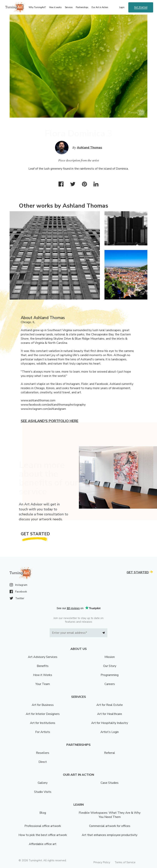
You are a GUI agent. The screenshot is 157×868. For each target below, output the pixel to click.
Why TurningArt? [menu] (37, 7)
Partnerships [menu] (82, 7)
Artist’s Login (110, 732)
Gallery (43, 783)
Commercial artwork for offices (110, 826)
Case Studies (110, 783)
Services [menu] (69, 7)
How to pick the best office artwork (43, 835)
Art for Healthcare (110, 714)
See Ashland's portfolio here (50, 421)
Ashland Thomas (90, 148)
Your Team (43, 684)
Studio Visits (43, 792)
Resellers (43, 753)
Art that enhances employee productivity (110, 835)
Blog (43, 813)
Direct (43, 762)
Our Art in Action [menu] (100, 7)
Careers (110, 684)
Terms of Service (125, 862)
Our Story (110, 666)
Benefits (43, 666)
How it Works (43, 675)
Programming (110, 675)
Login (122, 7)
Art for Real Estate (110, 705)
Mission (110, 657)
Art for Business (43, 705)
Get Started (141, 7)
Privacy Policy (102, 862)
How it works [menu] (55, 7)
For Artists (43, 732)
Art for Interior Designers (43, 714)
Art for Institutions (43, 723)
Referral (110, 753)
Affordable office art (43, 844)
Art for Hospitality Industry (110, 723)
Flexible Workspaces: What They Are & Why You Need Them (110, 815)
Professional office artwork (43, 826)
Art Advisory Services (43, 657)
